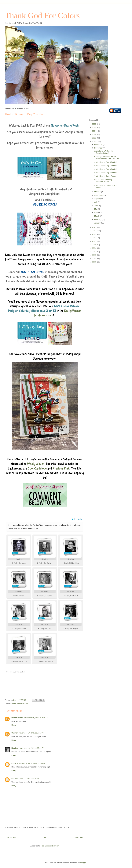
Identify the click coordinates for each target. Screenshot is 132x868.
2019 (94, 231)
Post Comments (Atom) (50, 846)
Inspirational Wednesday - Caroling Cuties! (104, 152)
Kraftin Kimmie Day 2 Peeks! (105, 173)
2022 (94, 138)
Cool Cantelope (37, 468)
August (97, 199)
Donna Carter (17, 718)
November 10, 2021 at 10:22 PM (32, 748)
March (97, 216)
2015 (94, 245)
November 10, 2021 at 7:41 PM (31, 733)
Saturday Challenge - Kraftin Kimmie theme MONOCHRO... (107, 158)
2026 (94, 124)
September (99, 195)
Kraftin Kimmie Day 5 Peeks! (105, 162)
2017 (94, 238)
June (97, 206)
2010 (94, 262)
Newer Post (11, 838)
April (96, 212)
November (99, 148)
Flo (13, 779)
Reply (14, 725)
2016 (94, 241)
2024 (94, 131)
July (96, 202)
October (98, 192)
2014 (94, 248)
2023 (94, 134)
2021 (94, 141)
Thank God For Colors (42, 15)
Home (45, 838)
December (99, 144)
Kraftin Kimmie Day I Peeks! (105, 176)
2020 (94, 227)
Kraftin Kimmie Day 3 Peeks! (105, 169)
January (98, 223)
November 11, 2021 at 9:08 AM (27, 779)
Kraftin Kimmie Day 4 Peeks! (105, 166)
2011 (94, 259)
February (98, 219)
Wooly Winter (36, 464)
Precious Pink (61, 468)
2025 (94, 127)
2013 (94, 252)
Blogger (83, 862)
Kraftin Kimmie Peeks (20, 704)
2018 (94, 234)
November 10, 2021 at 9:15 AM (36, 718)
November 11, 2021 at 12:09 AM (32, 763)
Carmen (15, 733)
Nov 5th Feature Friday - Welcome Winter (103, 181)
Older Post (78, 838)
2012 (94, 255)
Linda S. (15, 763)
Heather (15, 748)
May (96, 209)
